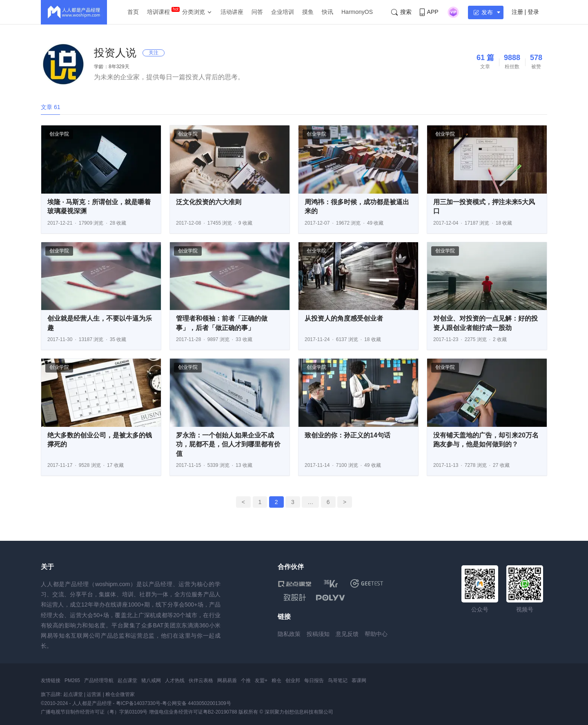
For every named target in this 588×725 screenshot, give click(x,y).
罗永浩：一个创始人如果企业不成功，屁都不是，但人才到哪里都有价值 (228, 444)
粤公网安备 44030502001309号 (197, 703)
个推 (246, 680)
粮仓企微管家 (120, 694)
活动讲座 (232, 12)
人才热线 (175, 680)
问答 (257, 12)
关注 (154, 53)
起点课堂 (127, 680)
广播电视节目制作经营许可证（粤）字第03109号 (94, 712)
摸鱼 (308, 12)
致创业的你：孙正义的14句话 (347, 435)
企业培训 (283, 12)
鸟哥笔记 (338, 680)
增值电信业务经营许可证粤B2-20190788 (193, 712)
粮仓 (276, 680)
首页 (133, 12)
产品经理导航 (99, 680)
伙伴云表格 (201, 680)
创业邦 (293, 680)
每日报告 (314, 680)
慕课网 (359, 680)
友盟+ (261, 680)
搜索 (401, 12)
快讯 (327, 12)
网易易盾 (227, 680)
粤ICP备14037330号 (138, 703)
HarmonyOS (357, 12)
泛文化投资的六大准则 (209, 202)
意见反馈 (347, 634)
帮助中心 (376, 634)
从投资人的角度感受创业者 (344, 318)
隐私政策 (289, 634)
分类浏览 (194, 12)
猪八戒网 (151, 680)
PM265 (72, 680)
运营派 (94, 694)
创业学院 (59, 134)
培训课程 (158, 12)
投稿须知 (318, 634)
